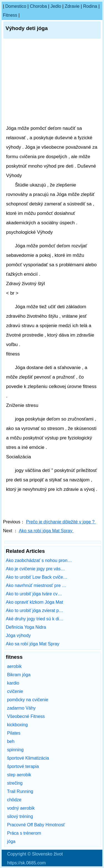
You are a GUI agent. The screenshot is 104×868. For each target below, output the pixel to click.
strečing (15, 783)
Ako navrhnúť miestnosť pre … (36, 585)
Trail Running (20, 791)
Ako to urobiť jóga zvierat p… (35, 610)
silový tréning (20, 816)
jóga (11, 841)
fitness (10, 15)
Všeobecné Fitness (26, 716)
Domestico (16, 6)
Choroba (38, 6)
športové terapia (23, 766)
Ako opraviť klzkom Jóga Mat (35, 602)
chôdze (14, 800)
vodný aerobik (21, 808)
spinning (15, 750)
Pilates (14, 733)
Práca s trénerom (24, 833)
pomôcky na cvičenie (28, 700)
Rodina (90, 6)
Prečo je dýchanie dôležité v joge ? (61, 522)
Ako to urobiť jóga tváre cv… (34, 594)
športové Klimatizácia (28, 758)
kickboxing (17, 725)
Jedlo (56, 6)
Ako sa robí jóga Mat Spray (46, 531)
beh (11, 741)
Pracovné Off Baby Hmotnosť (36, 825)
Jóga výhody (19, 636)
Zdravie (72, 6)
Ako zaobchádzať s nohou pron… (39, 560)
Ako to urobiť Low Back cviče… (37, 577)
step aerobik (19, 775)
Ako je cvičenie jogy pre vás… (35, 569)
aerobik (14, 666)
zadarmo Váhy (21, 708)
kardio (13, 683)
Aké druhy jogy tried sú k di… (35, 619)
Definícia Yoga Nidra (26, 627)
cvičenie (15, 691)
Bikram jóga (19, 675)
